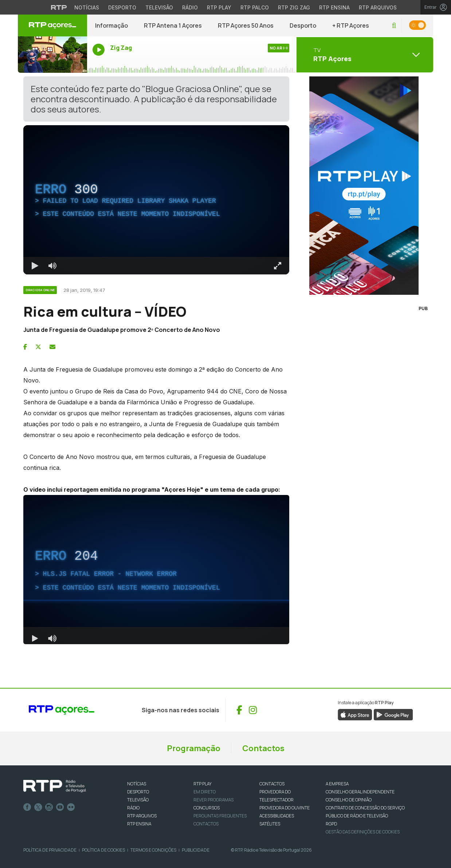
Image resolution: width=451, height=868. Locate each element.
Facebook (27, 807)
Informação (111, 25)
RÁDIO (133, 808)
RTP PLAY (203, 784)
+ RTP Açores (351, 25)
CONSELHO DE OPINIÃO (349, 800)
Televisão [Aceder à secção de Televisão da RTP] (159, 7)
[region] (156, 200)
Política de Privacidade (50, 850)
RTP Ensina (139, 824)
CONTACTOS (272, 784)
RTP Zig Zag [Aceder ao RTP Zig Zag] (294, 7)
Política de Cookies (103, 850)
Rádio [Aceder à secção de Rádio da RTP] (190, 7)
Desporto (303, 25)
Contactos (263, 748)
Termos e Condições (153, 850)
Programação (194, 748)
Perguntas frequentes (220, 816)
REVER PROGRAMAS (213, 800)
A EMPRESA (337, 784)
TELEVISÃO (138, 800)
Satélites (270, 824)
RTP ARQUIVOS (142, 816)
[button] (394, 26)
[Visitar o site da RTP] (59, 7)
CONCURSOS (207, 808)
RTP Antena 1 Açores (173, 25)
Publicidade (196, 850)
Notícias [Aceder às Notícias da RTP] (87, 7)
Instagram (49, 807)
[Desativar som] (52, 266)
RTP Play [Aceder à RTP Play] (219, 7)
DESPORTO (138, 792)
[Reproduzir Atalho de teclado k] (35, 266)
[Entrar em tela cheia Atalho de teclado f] (278, 266)
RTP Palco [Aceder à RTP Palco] (255, 7)
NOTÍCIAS (137, 784)
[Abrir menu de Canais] (364, 55)
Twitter (38, 807)
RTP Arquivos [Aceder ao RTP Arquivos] (378, 7)
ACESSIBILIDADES (277, 816)
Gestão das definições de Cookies (363, 832)
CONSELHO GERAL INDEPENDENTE (360, 792)
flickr (71, 807)
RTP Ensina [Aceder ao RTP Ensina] (334, 7)
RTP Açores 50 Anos (246, 25)
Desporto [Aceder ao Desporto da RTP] (122, 7)
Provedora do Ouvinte (285, 808)
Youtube (60, 807)
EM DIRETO (205, 792)
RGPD (331, 824)
